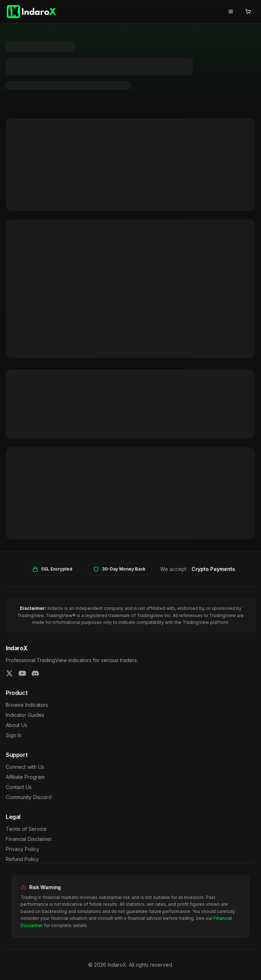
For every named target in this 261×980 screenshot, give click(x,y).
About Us (17, 725)
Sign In (14, 735)
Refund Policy (22, 859)
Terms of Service (26, 829)
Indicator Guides (25, 715)
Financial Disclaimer (29, 839)
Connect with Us (25, 767)
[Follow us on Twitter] (9, 673)
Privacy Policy (22, 849)
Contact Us (19, 787)
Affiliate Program (25, 777)
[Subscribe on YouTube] (22, 673)
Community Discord (29, 797)
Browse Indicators (27, 705)
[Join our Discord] (35, 673)
